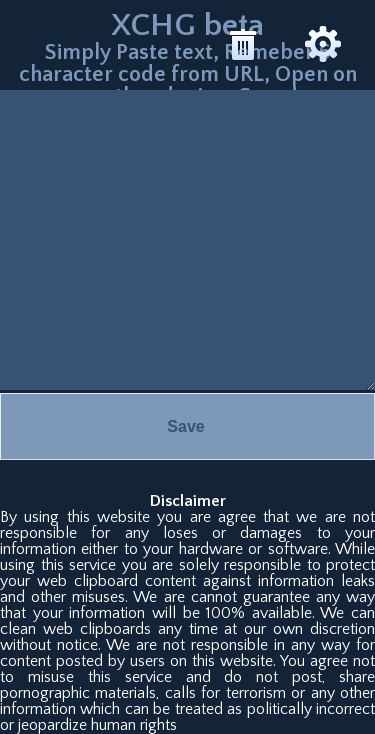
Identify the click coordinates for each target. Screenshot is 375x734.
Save (185, 426)
